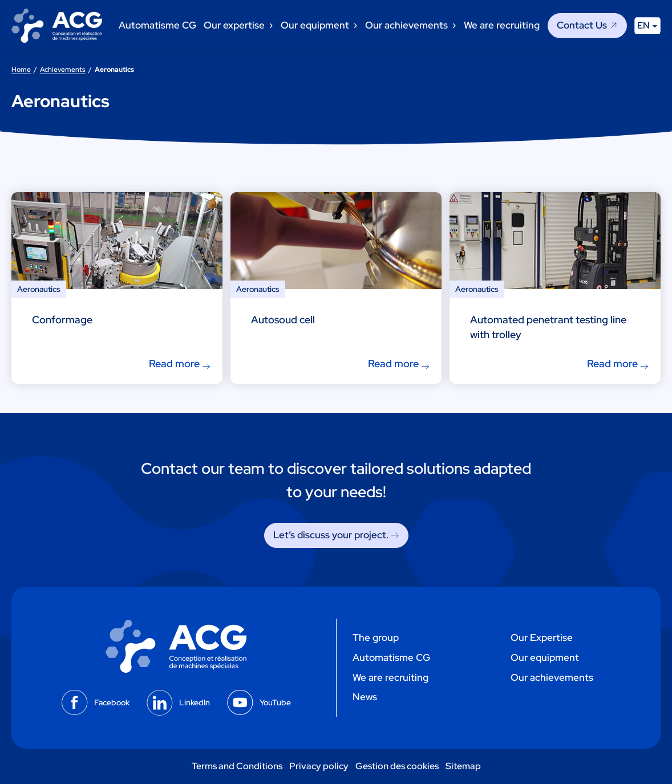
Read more (174, 363)
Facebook (112, 702)
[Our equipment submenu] (355, 26)
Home (21, 70)
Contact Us (582, 25)
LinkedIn (195, 702)
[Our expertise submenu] (270, 26)
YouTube (275, 702)
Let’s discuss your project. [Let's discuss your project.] (331, 535)
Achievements (63, 70)
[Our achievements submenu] (454, 26)
